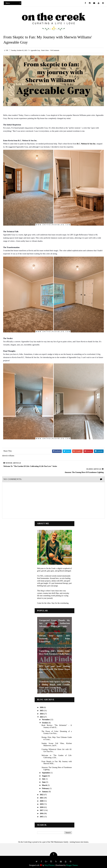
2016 (42, 810)
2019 (42, 801)
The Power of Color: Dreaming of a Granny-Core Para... (57, 729)
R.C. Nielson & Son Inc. (86, 144)
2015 (42, 814)
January (45, 788)
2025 (42, 707)
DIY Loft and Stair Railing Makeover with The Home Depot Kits (55, 666)
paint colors (45, 51)
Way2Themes (50, 862)
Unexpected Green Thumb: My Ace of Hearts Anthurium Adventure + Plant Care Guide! (55, 620)
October (45, 720)
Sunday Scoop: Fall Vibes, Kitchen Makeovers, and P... (57, 741)
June (44, 779)
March (45, 782)
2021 (42, 795)
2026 (42, 704)
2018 (42, 804)
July (44, 776)
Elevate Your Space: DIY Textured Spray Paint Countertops (55, 635)
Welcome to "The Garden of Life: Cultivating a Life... (57, 753)
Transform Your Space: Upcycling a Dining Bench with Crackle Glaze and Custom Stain (55, 681)
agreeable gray (35, 51)
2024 (42, 711)
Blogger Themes (72, 862)
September (46, 770)
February (46, 785)
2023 (42, 714)
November (46, 716)
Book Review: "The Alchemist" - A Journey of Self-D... (57, 723)
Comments (55, 51)
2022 (42, 792)
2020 (42, 798)
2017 (42, 807)
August (45, 773)
